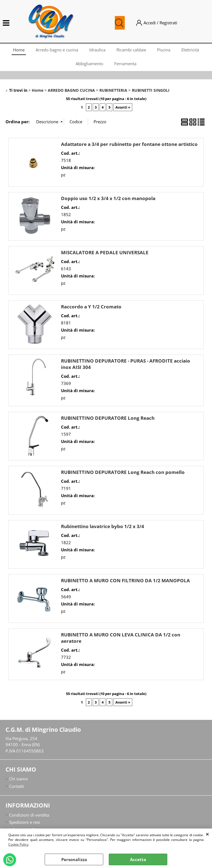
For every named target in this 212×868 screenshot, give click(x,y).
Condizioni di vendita (29, 815)
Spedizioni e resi (25, 822)
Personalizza (74, 859)
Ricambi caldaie (131, 50)
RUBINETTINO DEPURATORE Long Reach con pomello (123, 472)
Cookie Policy (18, 844)
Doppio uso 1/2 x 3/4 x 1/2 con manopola (108, 198)
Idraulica (97, 50)
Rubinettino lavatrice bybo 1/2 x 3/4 (103, 526)
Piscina (164, 50)
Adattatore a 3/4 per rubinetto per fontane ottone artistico (129, 144)
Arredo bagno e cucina (57, 50)
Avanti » (123, 107)
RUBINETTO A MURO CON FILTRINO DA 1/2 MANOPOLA (125, 580)
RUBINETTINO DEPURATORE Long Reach (108, 418)
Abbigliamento (89, 64)
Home (19, 50)
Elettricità (190, 50)
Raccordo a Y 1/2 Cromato (91, 307)
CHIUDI (207, 834)
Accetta (138, 859)
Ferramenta (125, 64)
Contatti (17, 786)
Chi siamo (18, 779)
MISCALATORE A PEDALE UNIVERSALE (105, 252)
